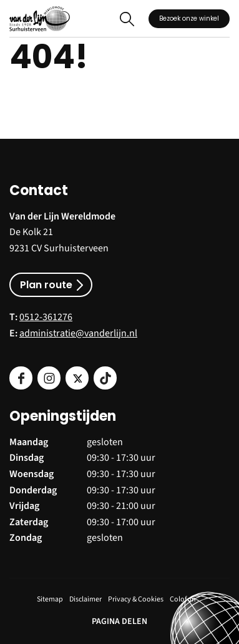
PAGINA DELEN (119, 621)
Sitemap (50, 599)
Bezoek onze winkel (189, 18)
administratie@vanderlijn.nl (78, 333)
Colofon (183, 599)
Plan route (46, 285)
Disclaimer (85, 599)
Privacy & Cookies (136, 599)
